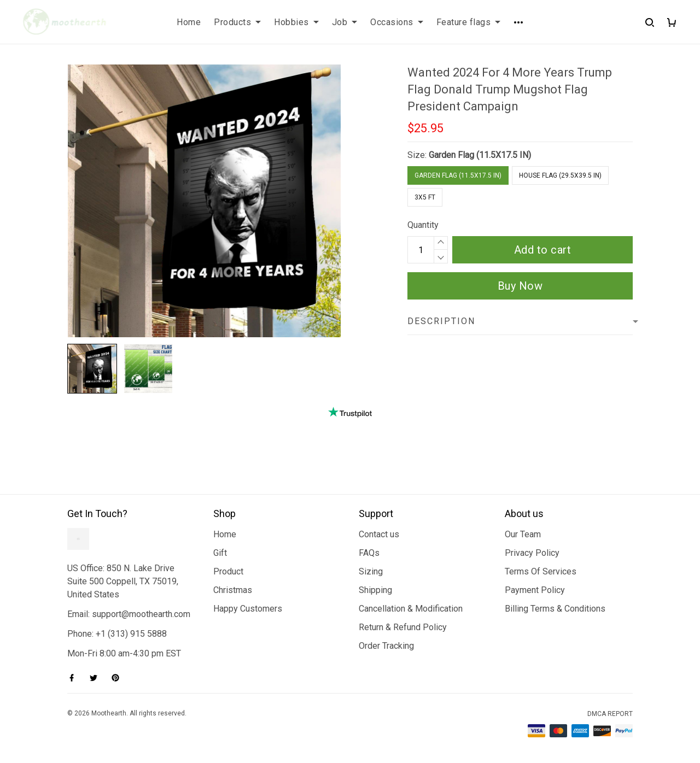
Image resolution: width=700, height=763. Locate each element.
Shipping (375, 590)
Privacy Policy (532, 553)
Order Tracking (386, 646)
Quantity (423, 225)
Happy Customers (248, 609)
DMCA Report (610, 714)
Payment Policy (535, 590)
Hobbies (296, 22)
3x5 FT (425, 197)
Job (345, 22)
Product (228, 571)
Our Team (523, 534)
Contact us (379, 534)
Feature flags (469, 22)
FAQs (369, 553)
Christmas (233, 590)
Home (189, 22)
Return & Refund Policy (403, 627)
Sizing (371, 571)
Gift (220, 553)
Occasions (397, 22)
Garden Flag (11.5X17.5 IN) (480, 155)
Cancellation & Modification (411, 609)
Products (237, 22)
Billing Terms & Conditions (555, 609)
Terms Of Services (541, 571)
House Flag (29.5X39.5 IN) (560, 175)
